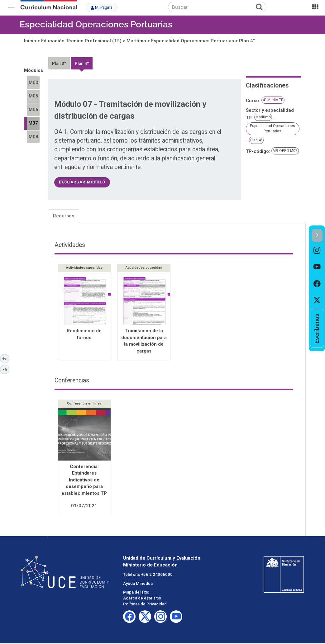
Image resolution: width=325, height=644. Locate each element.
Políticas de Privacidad (145, 605)
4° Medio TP (273, 100)
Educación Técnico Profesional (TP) (81, 41)
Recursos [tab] (64, 216)
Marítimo (136, 41)
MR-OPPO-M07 (285, 151)
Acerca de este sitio (142, 599)
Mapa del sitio (136, 593)
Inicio (30, 41)
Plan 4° (247, 41)
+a (6, 358)
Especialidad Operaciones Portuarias (96, 24)
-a (6, 369)
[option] (317, 251)
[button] (317, 236)
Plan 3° (59, 63)
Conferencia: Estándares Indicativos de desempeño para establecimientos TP (84, 481)
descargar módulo (82, 182)
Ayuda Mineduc (138, 584)
